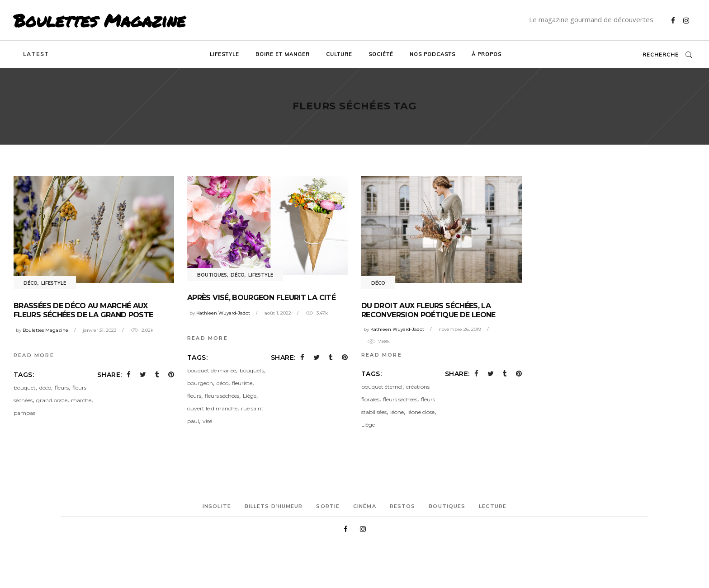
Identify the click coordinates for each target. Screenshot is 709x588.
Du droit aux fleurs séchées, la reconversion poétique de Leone (428, 310)
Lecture (493, 506)
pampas (24, 413)
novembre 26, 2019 (460, 329)
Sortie (328, 506)
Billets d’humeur (274, 506)
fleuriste (242, 383)
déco (45, 388)
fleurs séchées (222, 396)
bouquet (25, 388)
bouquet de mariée (212, 370)
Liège (250, 396)
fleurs (62, 388)
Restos (403, 506)
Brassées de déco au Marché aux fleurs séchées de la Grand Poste (83, 310)
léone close (421, 412)
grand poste (52, 400)
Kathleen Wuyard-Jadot (223, 313)
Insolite (217, 506)
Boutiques (212, 275)
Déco (31, 283)
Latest (36, 54)
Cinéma (365, 506)
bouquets (252, 370)
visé (207, 421)
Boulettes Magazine (99, 20)
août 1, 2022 (278, 313)
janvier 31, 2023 (99, 330)
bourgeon (200, 383)
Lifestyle (54, 283)
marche (81, 400)
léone (397, 412)
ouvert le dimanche (212, 408)
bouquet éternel (382, 387)
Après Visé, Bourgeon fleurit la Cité (261, 298)
